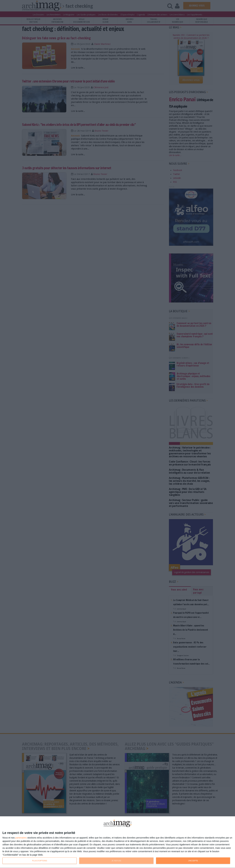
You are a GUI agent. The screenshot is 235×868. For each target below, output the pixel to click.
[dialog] (117, 842)
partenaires (21, 838)
